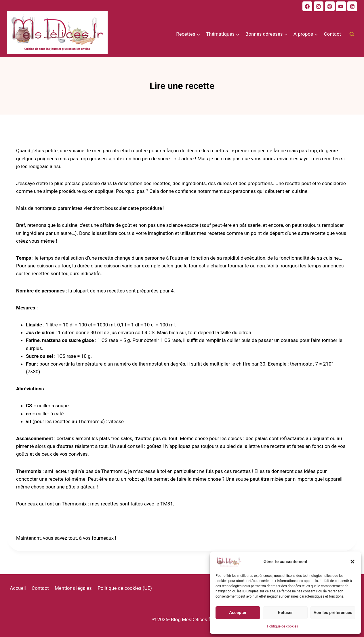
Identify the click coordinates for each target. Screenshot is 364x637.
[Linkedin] (352, 6)
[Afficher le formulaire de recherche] (352, 34)
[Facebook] (307, 6)
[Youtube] (341, 6)
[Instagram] (319, 6)
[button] (352, 562)
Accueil (18, 588)
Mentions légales (73, 588)
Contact (332, 34)
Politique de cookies (282, 626)
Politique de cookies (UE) (125, 588)
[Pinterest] (330, 6)
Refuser (285, 613)
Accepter (238, 613)
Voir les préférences (333, 613)
